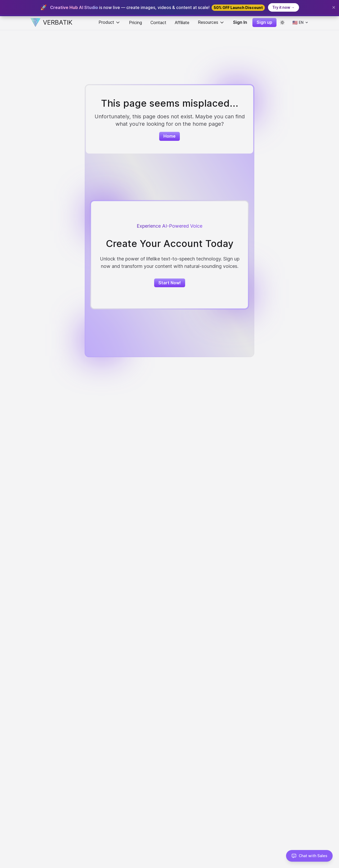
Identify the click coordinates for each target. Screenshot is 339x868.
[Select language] (301, 23)
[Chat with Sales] (309, 856)
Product (110, 22)
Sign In (240, 22)
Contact (158, 23)
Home (169, 136)
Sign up (264, 22)
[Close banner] (334, 7)
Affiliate (182, 23)
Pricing (135, 23)
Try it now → (284, 7)
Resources (211, 22)
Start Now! (170, 283)
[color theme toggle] (282, 23)
